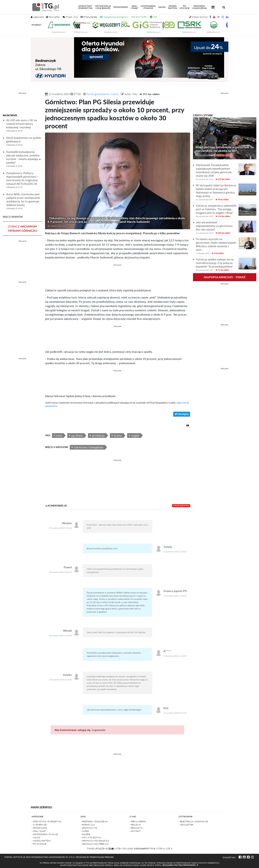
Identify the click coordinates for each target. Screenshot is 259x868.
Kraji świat (134, 7)
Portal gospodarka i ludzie (102, 94)
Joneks (67, 675)
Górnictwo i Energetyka (89, 447)
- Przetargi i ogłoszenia (94, 821)
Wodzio (67, 523)
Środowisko (121, 7)
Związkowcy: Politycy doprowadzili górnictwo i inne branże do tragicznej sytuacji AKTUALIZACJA (24, 181)
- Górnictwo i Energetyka (47, 821)
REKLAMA (23, 93)
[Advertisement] (23, 104)
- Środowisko (39, 828)
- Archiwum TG (89, 828)
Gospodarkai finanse (148, 7)
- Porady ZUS (88, 825)
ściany (118, 435)
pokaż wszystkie (181, 506)
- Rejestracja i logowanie (193, 821)
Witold (67, 630)
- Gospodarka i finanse (45, 834)
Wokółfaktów (173, 7)
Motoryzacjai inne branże (103, 7)
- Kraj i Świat (39, 831)
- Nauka (36, 837)
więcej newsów (13, 217)
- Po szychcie (39, 844)
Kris (166, 708)
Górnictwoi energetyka (86, 7)
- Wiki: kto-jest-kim (91, 837)
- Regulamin (136, 828)
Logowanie (99, 730)
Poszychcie (185, 7)
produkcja (98, 435)
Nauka (162, 7)
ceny (59, 435)
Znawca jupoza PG (175, 591)
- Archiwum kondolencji (95, 841)
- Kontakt (135, 831)
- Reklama (135, 825)
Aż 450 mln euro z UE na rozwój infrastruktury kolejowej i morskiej (24, 126)
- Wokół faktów (41, 841)
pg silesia (77, 435)
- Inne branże (39, 825)
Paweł (68, 567)
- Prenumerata (138, 821)
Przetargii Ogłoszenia (199, 7)
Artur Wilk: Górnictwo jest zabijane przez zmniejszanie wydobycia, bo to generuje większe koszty (24, 202)
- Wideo (85, 831)
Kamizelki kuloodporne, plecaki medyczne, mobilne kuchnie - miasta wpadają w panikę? (24, 159)
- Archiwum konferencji (95, 844)
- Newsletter (186, 825)
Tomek (168, 547)
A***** (167, 651)
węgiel (135, 435)
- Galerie (85, 834)
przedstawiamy (63, 32)
